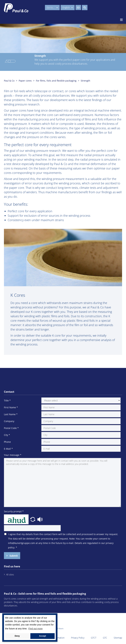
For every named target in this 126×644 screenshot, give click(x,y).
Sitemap (118, 638)
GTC (105, 638)
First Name (11, 407)
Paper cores (25, 81)
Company (9, 421)
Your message (13, 455)
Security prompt (14, 511)
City (7, 435)
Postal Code (11, 428)
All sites (10, 575)
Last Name (11, 414)
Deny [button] (17, 636)
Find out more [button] (35, 629)
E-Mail (8, 449)
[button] (33, 519)
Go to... (52, 7)
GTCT (94, 638)
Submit (13, 556)
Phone (7, 442)
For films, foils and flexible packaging (56, 81)
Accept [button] (42, 636)
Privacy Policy (78, 638)
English (68, 7)
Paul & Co (9, 81)
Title (7, 400)
